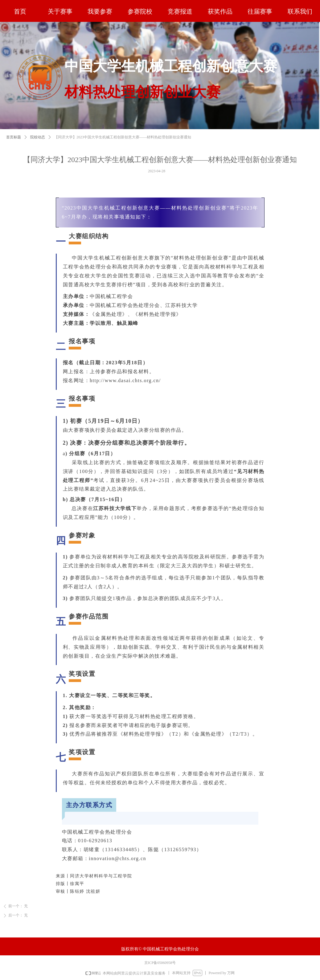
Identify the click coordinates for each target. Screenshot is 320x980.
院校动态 (38, 145)
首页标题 (14, 145)
